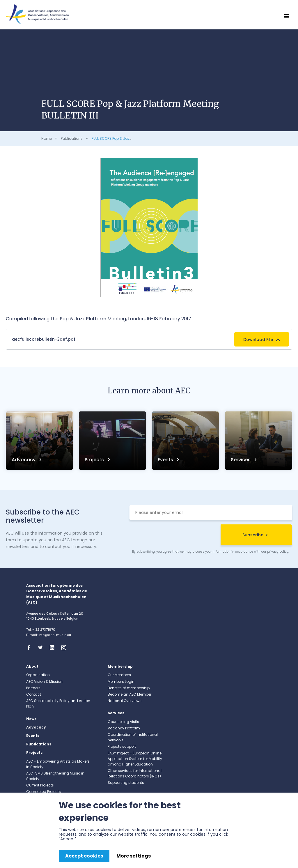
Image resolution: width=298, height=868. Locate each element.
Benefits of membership (129, 688)
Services (241, 460)
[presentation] (173, 536)
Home (47, 138)
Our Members (119, 675)
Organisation (38, 675)
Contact (34, 694)
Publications (72, 138)
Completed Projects (44, 792)
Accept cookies (84, 856)
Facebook (31, 648)
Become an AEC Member (130, 694)
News (31, 719)
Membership (120, 666)
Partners (33, 688)
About (32, 666)
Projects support (122, 746)
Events (166, 460)
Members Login (121, 682)
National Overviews (125, 701)
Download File (258, 340)
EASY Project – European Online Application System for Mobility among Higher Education (135, 759)
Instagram (65, 648)
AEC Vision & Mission (44, 682)
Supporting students (126, 783)
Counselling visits (123, 722)
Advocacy (24, 460)
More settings (134, 856)
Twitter (42, 648)
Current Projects (40, 785)
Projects (95, 460)
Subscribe (253, 535)
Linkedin (54, 648)
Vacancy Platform (124, 728)
